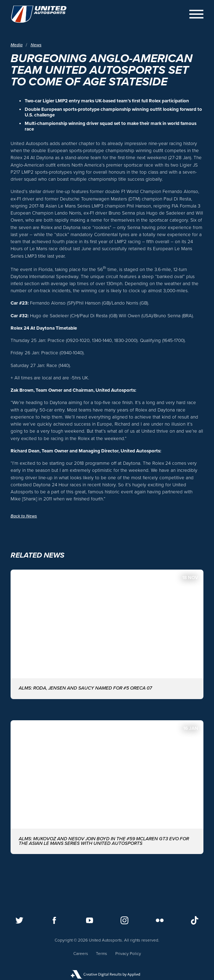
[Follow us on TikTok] (195, 920)
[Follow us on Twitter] (19, 920)
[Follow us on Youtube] (90, 920)
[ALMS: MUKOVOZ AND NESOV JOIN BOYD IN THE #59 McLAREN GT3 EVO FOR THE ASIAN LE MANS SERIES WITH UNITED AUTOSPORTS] (107, 787)
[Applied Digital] (107, 974)
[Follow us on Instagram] (124, 920)
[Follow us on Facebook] (54, 920)
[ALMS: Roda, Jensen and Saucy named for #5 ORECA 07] (107, 634)
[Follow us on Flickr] (160, 920)
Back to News (24, 516)
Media (17, 45)
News (36, 45)
